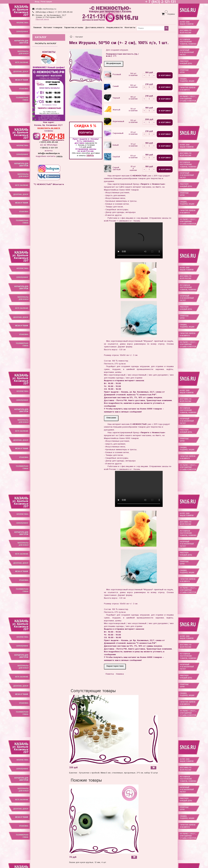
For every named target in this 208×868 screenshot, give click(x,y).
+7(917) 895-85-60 (49, 142)
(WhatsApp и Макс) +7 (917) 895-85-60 (54, 12)
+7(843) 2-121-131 (49, 148)
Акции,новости (114, 28)
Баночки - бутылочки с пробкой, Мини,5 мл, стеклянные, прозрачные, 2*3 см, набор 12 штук (114, 773)
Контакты (130, 28)
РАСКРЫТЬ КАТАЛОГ (46, 44)
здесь (90, 155)
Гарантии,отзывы (74, 28)
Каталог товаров (53, 28)
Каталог (79, 37)
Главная (37, 28)
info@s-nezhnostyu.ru (46, 9)
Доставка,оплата (95, 28)
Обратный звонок (42, 20)
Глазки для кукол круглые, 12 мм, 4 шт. (88, 862)
